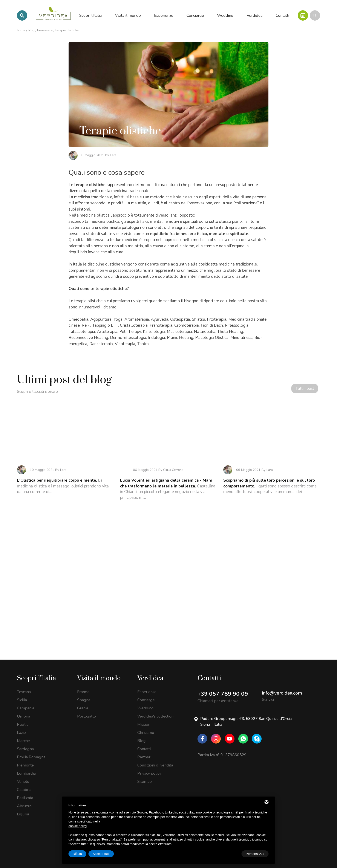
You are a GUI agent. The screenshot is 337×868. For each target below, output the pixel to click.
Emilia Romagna (31, 751)
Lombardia (26, 768)
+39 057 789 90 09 (223, 688)
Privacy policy (149, 768)
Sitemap (145, 776)
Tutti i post (302, 390)
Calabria (24, 784)
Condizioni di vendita (155, 759)
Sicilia (22, 694)
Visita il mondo (99, 672)
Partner (144, 751)
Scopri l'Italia (37, 672)
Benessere (45, 30)
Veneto (23, 776)
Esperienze (147, 686)
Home (21, 30)
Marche (23, 735)
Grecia (83, 702)
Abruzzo (24, 800)
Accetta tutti (256, 854)
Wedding (146, 702)
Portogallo (87, 710)
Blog (31, 30)
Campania (26, 702)
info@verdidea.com (282, 687)
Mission (144, 719)
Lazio (21, 727)
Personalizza (82, 854)
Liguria (23, 808)
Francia (83, 686)
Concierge (146, 694)
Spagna (84, 694)
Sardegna (25, 743)
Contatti (144, 743)
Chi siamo (146, 727)
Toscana (24, 686)
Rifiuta (232, 854)
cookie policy (78, 826)
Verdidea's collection (155, 710)
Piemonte (25, 759)
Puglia (23, 719)
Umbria (24, 710)
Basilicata (25, 792)
